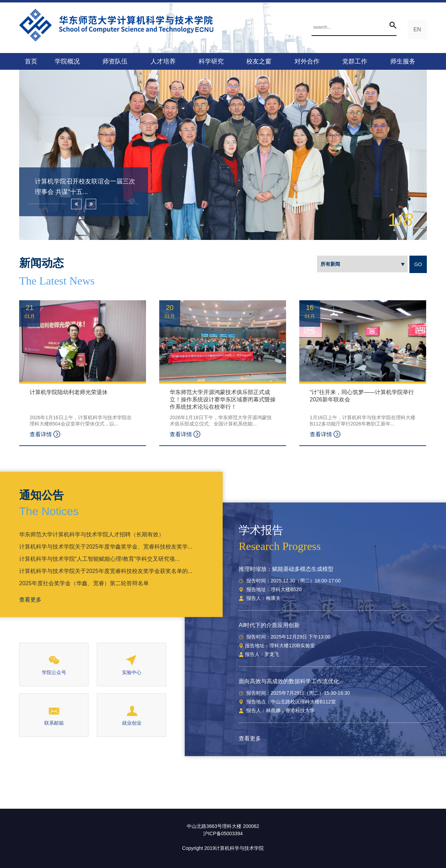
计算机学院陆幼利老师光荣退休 (69, 392)
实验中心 (132, 672)
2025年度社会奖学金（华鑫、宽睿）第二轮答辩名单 (84, 583)
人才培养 (163, 61)
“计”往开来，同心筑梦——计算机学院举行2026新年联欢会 (362, 396)
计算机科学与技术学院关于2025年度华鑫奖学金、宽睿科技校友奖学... (106, 547)
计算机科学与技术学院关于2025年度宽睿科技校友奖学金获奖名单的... (106, 571)
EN (417, 29)
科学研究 (211, 61)
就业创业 (132, 723)
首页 (31, 61)
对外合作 (307, 61)
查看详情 (45, 434)
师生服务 (403, 61)
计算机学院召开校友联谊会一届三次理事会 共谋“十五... (85, 187)
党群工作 (355, 61)
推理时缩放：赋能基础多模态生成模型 (286, 569)
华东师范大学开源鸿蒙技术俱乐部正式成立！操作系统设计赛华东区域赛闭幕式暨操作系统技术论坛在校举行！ (223, 399)
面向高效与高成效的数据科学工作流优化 (289, 681)
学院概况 (67, 61)
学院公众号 (54, 672)
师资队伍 (115, 61)
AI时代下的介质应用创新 (269, 625)
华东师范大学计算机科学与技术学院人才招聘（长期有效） (92, 534)
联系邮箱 (54, 723)
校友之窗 (259, 61)
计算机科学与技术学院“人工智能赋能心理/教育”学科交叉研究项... (99, 559)
